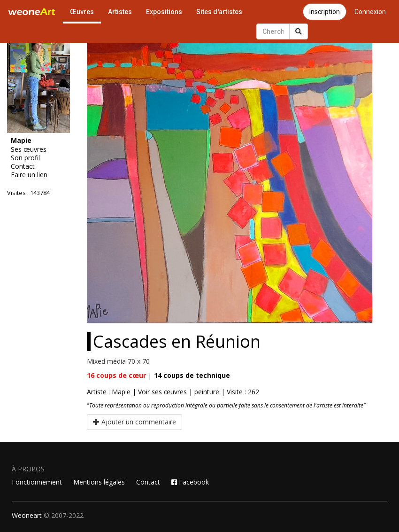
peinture (207, 392)
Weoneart (27, 515)
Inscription (325, 12)
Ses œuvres (29, 149)
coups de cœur (116, 375)
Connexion (370, 12)
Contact (23, 166)
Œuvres (82, 12)
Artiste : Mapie (109, 392)
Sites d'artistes (219, 12)
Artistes (120, 12)
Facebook (190, 482)
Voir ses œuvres (162, 392)
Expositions (164, 12)
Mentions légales (99, 482)
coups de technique (192, 375)
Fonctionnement (37, 482)
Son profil (25, 158)
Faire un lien (29, 175)
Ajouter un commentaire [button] (134, 422)
